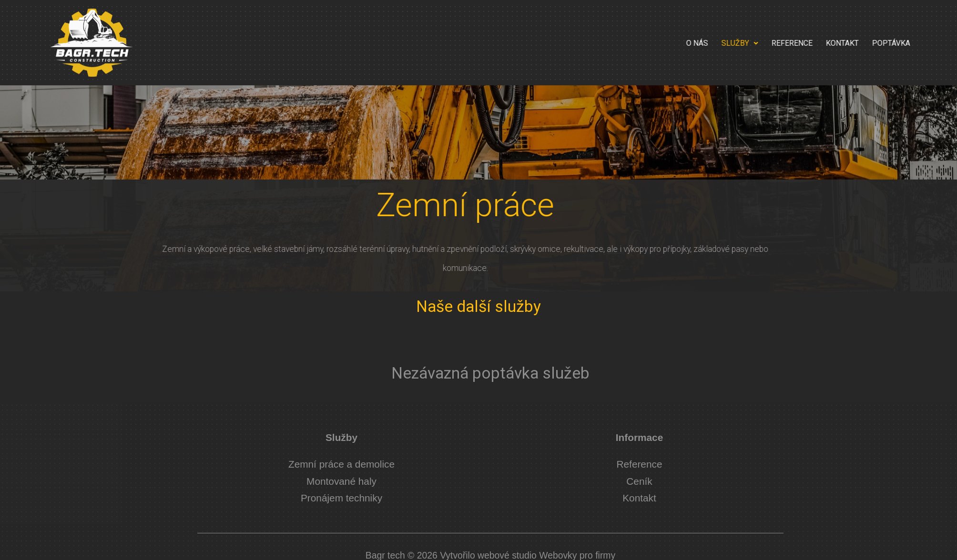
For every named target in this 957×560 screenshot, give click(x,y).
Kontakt (906, 43)
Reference (855, 43)
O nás (761, 43)
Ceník (639, 481)
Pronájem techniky (341, 498)
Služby (803, 43)
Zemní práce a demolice (341, 464)
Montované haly (341, 481)
